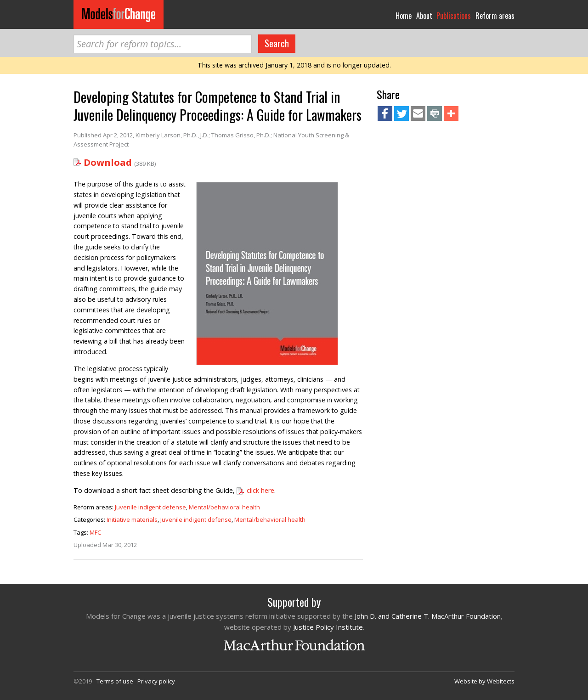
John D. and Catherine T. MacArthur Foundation (428, 616)
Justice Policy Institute (328, 627)
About (424, 16)
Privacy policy (156, 681)
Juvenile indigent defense (150, 507)
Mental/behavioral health (224, 507)
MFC (95, 532)
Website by (484, 681)
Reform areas (495, 16)
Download (108, 162)
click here (260, 490)
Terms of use (115, 681)
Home (404, 16)
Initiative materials (132, 519)
